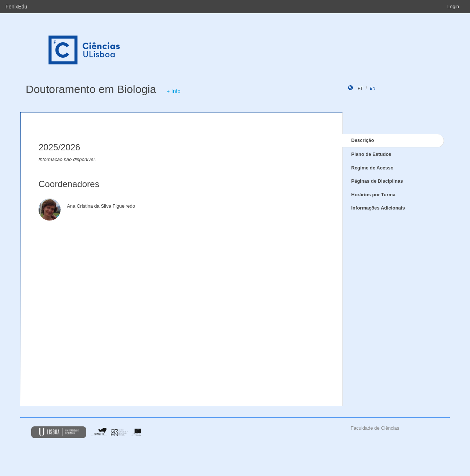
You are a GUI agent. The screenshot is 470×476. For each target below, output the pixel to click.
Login (453, 6)
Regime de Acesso (373, 168)
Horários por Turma (373, 195)
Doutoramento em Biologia (91, 89)
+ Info (174, 91)
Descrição (363, 140)
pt (360, 88)
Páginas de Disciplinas (377, 181)
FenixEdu (16, 7)
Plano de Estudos (371, 154)
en (373, 88)
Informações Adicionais (378, 208)
